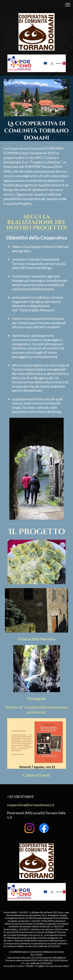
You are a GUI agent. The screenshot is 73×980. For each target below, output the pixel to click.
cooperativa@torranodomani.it (31, 805)
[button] (68, 5)
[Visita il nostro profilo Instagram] (29, 828)
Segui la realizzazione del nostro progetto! (36, 222)
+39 (10, 797)
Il (13, 532)
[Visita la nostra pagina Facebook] (44, 828)
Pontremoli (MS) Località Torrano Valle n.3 (36, 815)
